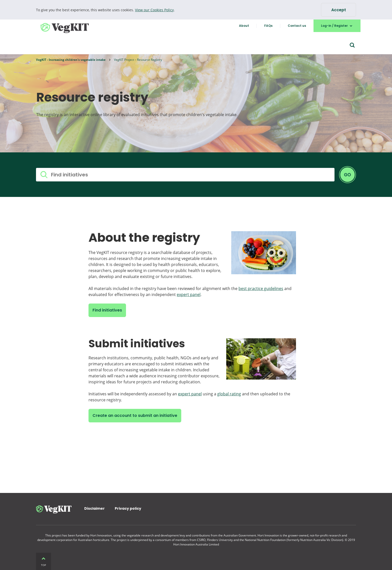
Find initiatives (107, 310)
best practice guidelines (261, 289)
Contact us (297, 26)
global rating (229, 394)
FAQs (268, 26)
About (244, 26)
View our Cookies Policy (154, 10)
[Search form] (352, 45)
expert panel (189, 295)
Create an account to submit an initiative (135, 415)
